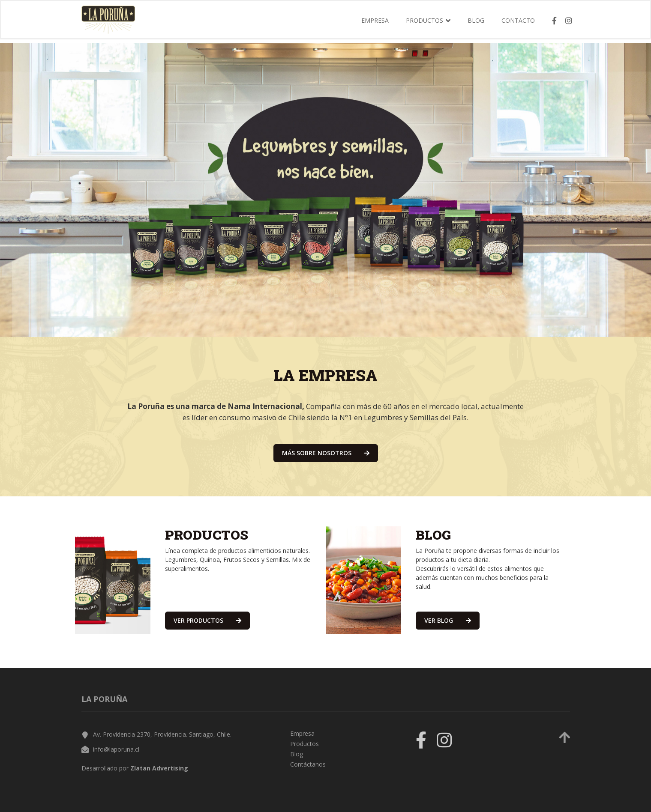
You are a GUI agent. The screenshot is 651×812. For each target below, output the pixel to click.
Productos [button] (428, 23)
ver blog (448, 620)
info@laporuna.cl (116, 749)
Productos (304, 744)
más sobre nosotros (326, 453)
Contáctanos (308, 764)
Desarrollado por (135, 768)
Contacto (518, 23)
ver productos (207, 620)
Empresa (375, 23)
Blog (476, 23)
